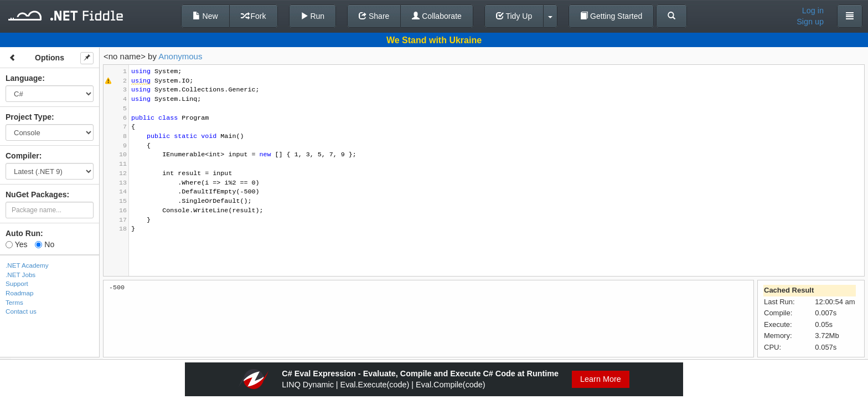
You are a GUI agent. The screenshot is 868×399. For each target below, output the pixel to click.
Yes (16, 244)
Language (24, 78)
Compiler (22, 156)
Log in (813, 11)
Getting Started (611, 16)
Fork (254, 16)
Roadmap (20, 293)
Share (374, 16)
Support (17, 283)
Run (313, 16)
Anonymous (180, 56)
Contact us (21, 311)
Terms (14, 302)
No (45, 244)
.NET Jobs (20, 275)
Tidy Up (514, 16)
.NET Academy (27, 265)
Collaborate (437, 16)
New (205, 16)
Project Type (29, 117)
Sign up (810, 22)
